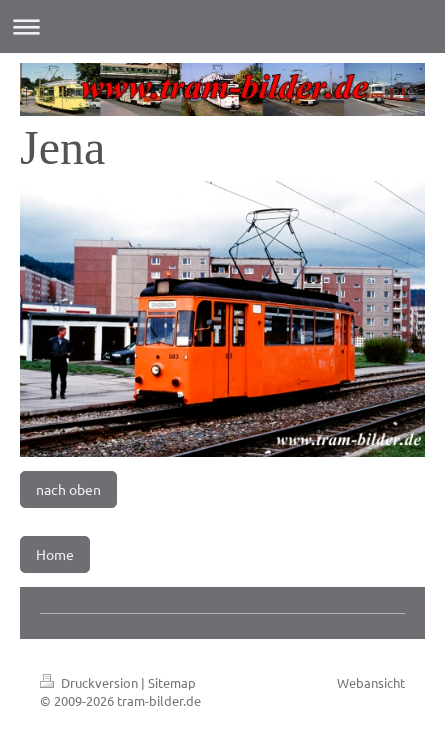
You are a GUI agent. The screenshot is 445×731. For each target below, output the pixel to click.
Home (55, 554)
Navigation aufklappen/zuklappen (222, 26)
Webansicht (371, 682)
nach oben (68, 489)
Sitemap (172, 682)
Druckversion (90, 682)
